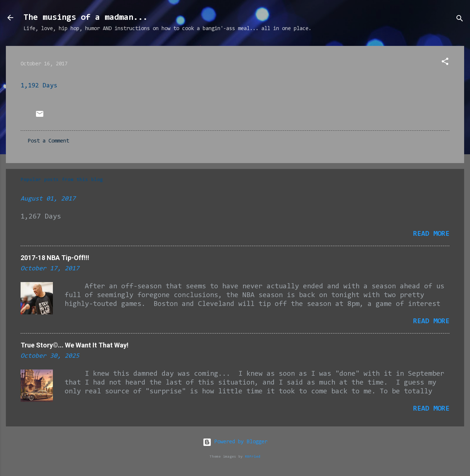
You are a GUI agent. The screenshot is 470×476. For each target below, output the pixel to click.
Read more (431, 234)
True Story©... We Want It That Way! (75, 345)
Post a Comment (48, 141)
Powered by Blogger (235, 442)
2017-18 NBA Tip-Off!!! (55, 258)
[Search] (460, 20)
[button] (445, 63)
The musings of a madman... (86, 18)
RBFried (253, 457)
